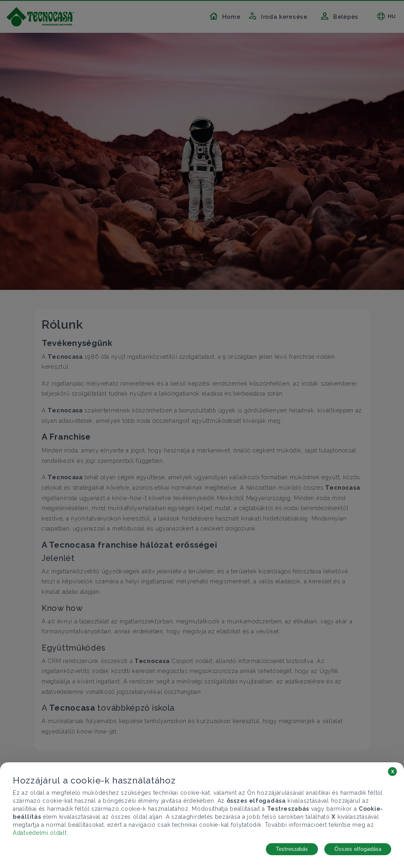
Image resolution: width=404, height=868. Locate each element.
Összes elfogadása (358, 849)
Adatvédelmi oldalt (40, 833)
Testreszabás (292, 849)
